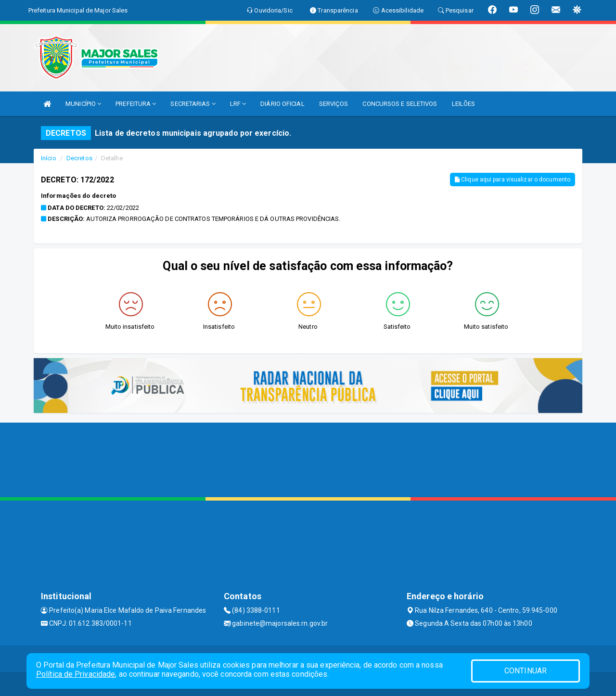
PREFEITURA (136, 104)
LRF (238, 104)
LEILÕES (464, 104)
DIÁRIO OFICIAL (282, 104)
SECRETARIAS (193, 104)
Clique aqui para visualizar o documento (513, 180)
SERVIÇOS (334, 104)
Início (49, 158)
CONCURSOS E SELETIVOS (400, 104)
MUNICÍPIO (83, 104)
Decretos (79, 158)
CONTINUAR (526, 671)
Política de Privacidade (76, 674)
